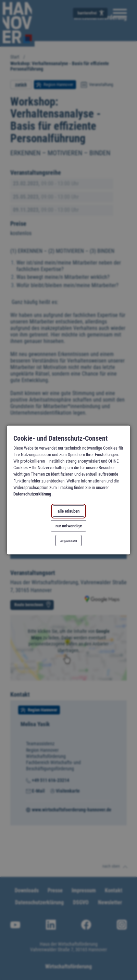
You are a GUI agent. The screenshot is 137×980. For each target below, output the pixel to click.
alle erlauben (68, 511)
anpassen (68, 541)
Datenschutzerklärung (32, 494)
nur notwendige (69, 526)
